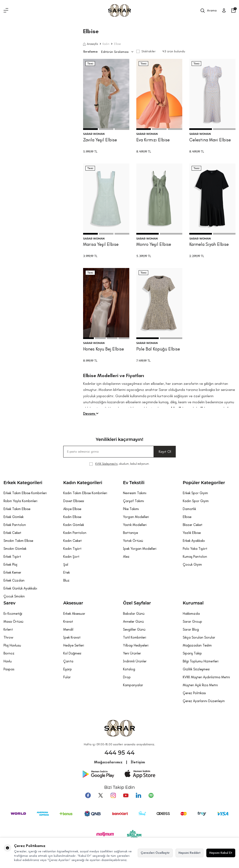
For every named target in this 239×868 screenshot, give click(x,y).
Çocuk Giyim (192, 564)
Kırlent (8, 629)
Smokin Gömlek (15, 549)
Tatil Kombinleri (135, 637)
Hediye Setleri (74, 645)
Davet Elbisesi (74, 501)
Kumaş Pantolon (195, 557)
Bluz (66, 580)
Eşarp (68, 669)
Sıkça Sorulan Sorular (199, 637)
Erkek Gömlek (14, 517)
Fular (67, 677)
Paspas (9, 669)
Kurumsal (193, 603)
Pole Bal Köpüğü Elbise (158, 349)
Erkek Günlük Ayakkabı (20, 588)
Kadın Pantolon (75, 533)
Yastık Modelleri (135, 525)
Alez (126, 557)
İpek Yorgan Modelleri (140, 549)
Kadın (106, 44)
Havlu (8, 661)
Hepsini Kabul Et (221, 853)
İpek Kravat (72, 637)
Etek (67, 572)
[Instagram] (113, 795)
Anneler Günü (133, 622)
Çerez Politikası (194, 693)
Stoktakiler (146, 51)
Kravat (68, 622)
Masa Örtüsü (13, 622)
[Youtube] (126, 795)
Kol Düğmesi (72, 653)
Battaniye (130, 533)
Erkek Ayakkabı (194, 541)
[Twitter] (101, 795)
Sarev (9, 603)
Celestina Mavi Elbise (210, 140)
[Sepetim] (233, 11)
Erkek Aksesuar (74, 614)
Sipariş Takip (192, 653)
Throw (8, 637)
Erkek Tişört (12, 557)
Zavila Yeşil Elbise (100, 140)
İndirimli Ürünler (135, 661)
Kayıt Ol (165, 452)
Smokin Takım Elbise (18, 541)
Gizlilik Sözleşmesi (196, 669)
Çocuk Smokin (14, 596)
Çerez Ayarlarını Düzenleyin (204, 701)
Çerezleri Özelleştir (155, 853)
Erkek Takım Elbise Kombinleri (25, 493)
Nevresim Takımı (135, 493)
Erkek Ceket (12, 533)
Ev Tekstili (134, 483)
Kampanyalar (133, 685)
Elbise (187, 517)
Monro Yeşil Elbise (154, 244)
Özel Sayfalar (137, 603)
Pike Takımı (131, 509)
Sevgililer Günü (134, 629)
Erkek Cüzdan (14, 580)
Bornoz (9, 653)
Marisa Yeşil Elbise (101, 244)
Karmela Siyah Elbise (209, 244)
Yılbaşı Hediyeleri (136, 645)
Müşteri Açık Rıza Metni (200, 685)
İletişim (138, 762)
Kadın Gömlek (74, 525)
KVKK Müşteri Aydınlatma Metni (206, 677)
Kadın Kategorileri (83, 483)
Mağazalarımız (108, 762)
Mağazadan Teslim (197, 645)
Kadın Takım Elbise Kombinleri (85, 493)
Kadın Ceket (72, 541)
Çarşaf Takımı (134, 501)
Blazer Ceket (193, 525)
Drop (127, 677)
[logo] (119, 11)
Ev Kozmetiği (13, 614)
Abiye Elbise (72, 509)
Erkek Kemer (12, 572)
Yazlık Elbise (192, 533)
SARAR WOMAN (94, 134)
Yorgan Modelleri (136, 517)
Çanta (68, 661)
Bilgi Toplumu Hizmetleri (201, 661)
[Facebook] (88, 795)
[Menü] (6, 11)
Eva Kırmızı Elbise (153, 140)
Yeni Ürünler (132, 653)
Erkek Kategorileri (23, 483)
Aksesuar (73, 603)
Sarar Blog (191, 629)
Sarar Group (192, 622)
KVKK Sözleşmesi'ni (106, 464)
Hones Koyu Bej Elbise (104, 349)
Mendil (68, 629)
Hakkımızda (191, 614)
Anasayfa (91, 44)
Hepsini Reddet (190, 853)
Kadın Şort (71, 557)
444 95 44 (120, 753)
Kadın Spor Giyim (196, 501)
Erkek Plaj (10, 564)
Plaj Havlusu (12, 645)
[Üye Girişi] (224, 11)
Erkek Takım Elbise (17, 509)
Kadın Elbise (72, 517)
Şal (66, 564)
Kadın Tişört (72, 549)
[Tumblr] (138, 795)
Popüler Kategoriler (204, 483)
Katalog (129, 669)
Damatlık (189, 509)
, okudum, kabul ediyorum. (119, 464)
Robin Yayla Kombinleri (20, 501)
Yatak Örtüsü (133, 541)
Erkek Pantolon (15, 525)
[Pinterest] (151, 795)
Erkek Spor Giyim (195, 493)
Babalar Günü (134, 614)
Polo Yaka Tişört (195, 549)
